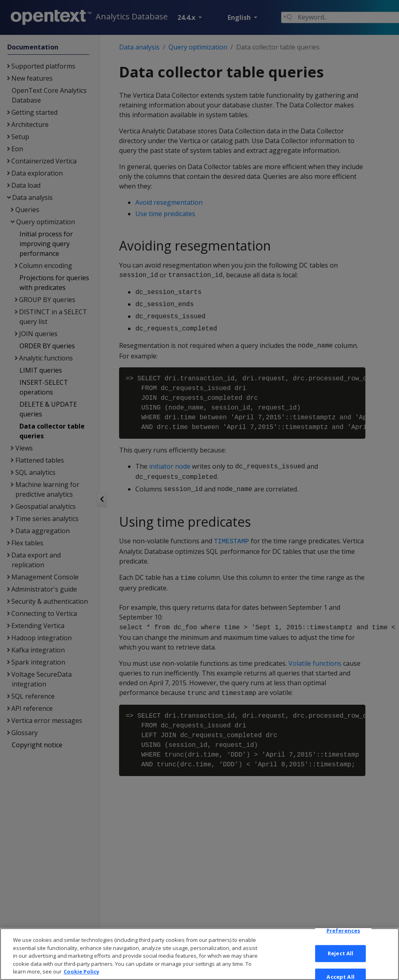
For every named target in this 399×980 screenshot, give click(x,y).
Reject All (340, 961)
